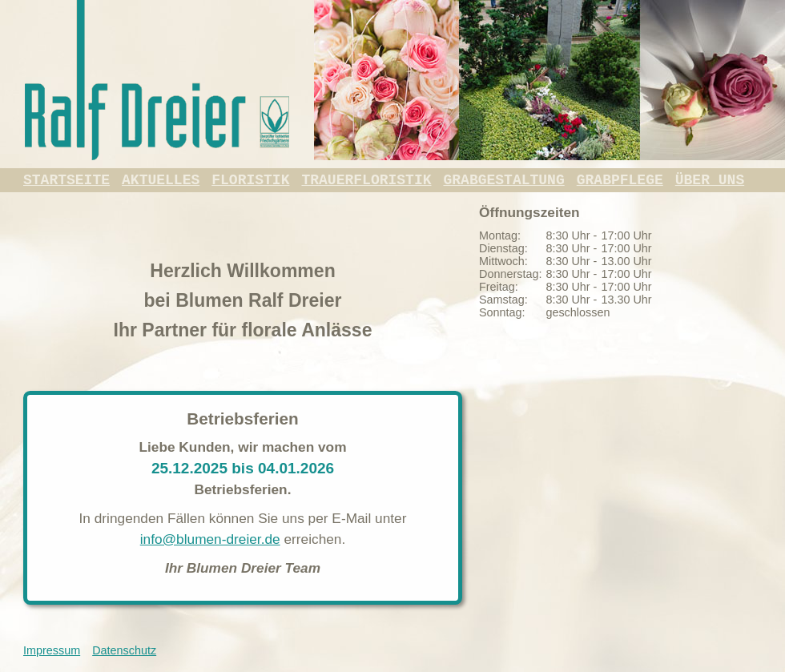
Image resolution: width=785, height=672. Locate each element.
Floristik (250, 180)
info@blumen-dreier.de (210, 539)
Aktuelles (161, 180)
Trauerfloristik (366, 180)
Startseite (66, 180)
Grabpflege (620, 180)
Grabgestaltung (504, 180)
